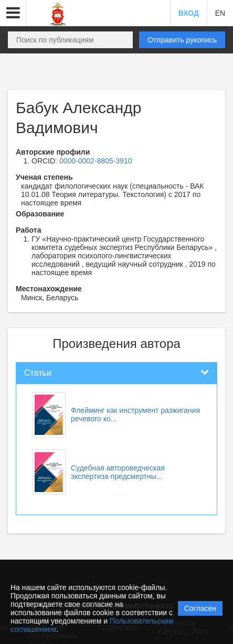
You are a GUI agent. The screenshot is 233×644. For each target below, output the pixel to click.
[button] (13, 13)
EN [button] (220, 13)
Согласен (200, 608)
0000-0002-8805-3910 (96, 161)
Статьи (38, 373)
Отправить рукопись (182, 40)
